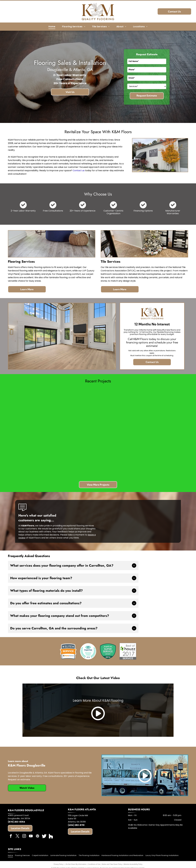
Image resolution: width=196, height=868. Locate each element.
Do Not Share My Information (76, 864)
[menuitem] (52, 27)
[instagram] (24, 836)
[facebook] (11, 836)
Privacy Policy (58, 864)
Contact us (79, 170)
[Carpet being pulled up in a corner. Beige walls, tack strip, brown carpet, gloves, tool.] (76, 410)
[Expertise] (88, 651)
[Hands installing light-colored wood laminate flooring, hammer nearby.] (165, 410)
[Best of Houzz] (128, 651)
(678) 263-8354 (16, 822)
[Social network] (44, 836)
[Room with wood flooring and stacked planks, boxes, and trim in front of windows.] (31, 410)
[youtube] (31, 836)
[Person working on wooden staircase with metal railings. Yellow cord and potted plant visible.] (121, 455)
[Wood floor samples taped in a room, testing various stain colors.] (165, 455)
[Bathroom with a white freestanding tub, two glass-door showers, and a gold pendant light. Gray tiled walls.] (76, 455)
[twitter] (18, 836)
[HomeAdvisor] (68, 651)
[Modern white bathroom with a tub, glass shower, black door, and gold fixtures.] (121, 410)
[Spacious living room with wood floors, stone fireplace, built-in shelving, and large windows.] (31, 455)
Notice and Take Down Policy (112, 864)
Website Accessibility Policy (133, 864)
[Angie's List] (108, 651)
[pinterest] (38, 836)
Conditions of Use (94, 864)
